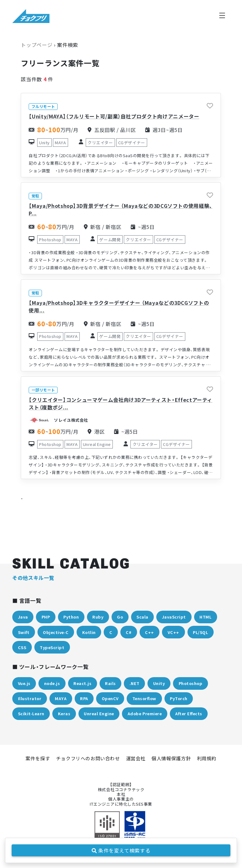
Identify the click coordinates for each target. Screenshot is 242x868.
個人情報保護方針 (171, 758)
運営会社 (136, 758)
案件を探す (38, 758)
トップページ (37, 45)
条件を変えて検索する (121, 850)
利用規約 (207, 758)
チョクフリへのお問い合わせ (88, 758)
